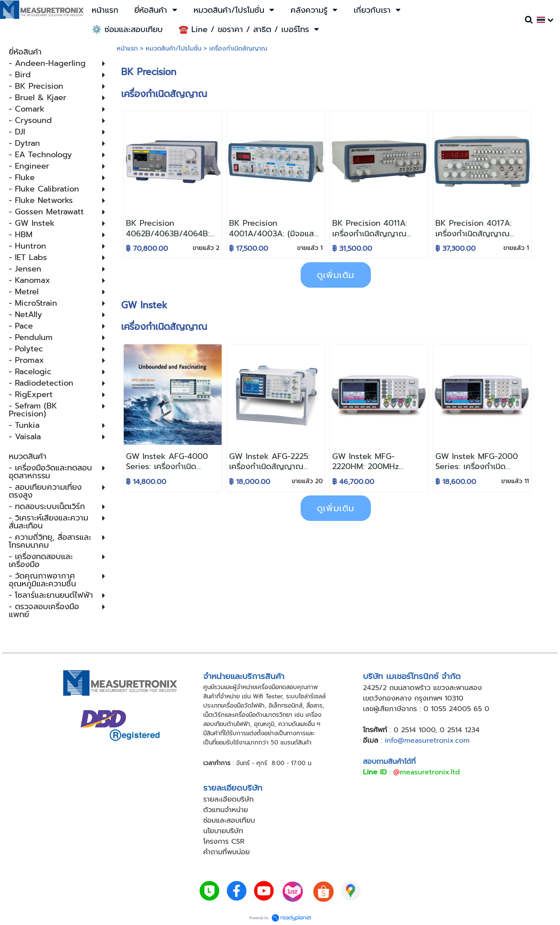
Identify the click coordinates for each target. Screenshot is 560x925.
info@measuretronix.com (427, 741)
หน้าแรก (127, 49)
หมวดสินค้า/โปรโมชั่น (174, 49)
